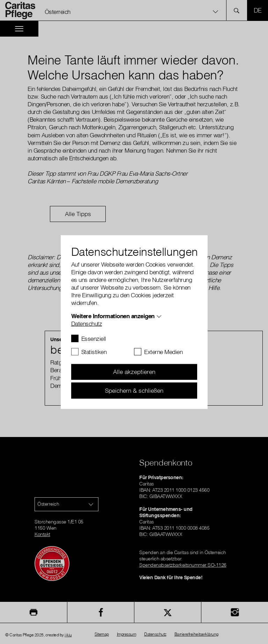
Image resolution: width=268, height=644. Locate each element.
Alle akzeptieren (134, 372)
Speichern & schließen (134, 390)
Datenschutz (87, 323)
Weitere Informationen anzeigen (113, 316)
